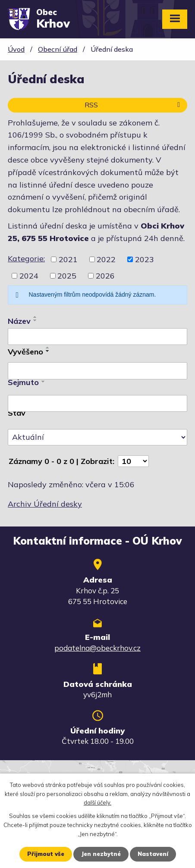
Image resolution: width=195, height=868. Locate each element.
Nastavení (153, 854)
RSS (134, 105)
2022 (106, 259)
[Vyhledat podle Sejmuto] (97, 404)
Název (19, 321)
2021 (68, 259)
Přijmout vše (46, 854)
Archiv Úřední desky (45, 504)
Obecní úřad (58, 49)
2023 (145, 259)
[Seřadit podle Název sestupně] (35, 320)
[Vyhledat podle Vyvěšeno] (97, 371)
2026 (105, 276)
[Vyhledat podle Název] (97, 337)
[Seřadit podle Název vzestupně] (35, 317)
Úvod (16, 49)
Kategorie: (26, 259)
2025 (67, 276)
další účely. (97, 803)
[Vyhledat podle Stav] (97, 437)
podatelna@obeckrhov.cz (97, 648)
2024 (29, 276)
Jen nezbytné (101, 854)
